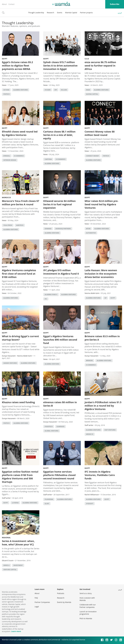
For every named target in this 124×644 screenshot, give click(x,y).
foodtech (49, 427)
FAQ (36, 598)
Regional (6, 538)
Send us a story (86, 593)
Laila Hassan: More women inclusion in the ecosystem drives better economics (101, 274)
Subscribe (115, 4)
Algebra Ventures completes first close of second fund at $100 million (19, 274)
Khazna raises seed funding (18, 402)
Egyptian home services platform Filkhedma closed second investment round (59, 475)
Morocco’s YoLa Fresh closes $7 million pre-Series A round (21, 203)
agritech (20, 225)
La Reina (15, 503)
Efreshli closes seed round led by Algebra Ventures (20, 133)
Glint (47, 504)
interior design (10, 160)
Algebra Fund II (51, 295)
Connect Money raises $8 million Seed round (100, 133)
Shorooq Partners (63, 229)
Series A (6, 565)
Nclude (64, 90)
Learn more (16, 631)
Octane (6, 90)
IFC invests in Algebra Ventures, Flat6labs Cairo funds (100, 475)
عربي (120, 13)
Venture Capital (10, 570)
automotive (91, 233)
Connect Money (93, 156)
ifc (46, 299)
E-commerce (19, 156)
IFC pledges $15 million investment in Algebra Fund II (61, 272)
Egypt (5, 59)
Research (50, 13)
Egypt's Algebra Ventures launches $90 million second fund (60, 340)
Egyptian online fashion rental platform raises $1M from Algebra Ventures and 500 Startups (20, 477)
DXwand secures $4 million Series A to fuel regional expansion (59, 204)
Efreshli (7, 156)
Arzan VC (90, 434)
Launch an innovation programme (88, 613)
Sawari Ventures (10, 363)
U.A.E (87, 59)
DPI (56, 90)
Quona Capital (92, 94)
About (4, 4)
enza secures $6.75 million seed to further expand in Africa (100, 66)
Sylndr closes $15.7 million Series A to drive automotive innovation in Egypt (60, 66)
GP (105, 298)
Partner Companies (42, 602)
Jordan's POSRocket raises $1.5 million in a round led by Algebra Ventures (103, 406)
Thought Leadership (36, 13)
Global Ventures (52, 431)
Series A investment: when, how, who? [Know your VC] (18, 543)
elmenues (61, 427)
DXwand (48, 229)
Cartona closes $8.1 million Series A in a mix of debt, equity (59, 135)
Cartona (48, 159)
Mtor (88, 229)
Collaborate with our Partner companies (88, 606)
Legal (37, 607)
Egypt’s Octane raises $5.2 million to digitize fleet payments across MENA (17, 66)
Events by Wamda (64, 602)
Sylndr (48, 90)
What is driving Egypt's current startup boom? (20, 338)
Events (60, 13)
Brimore (89, 361)
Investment (18, 565)
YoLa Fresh (8, 225)
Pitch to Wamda (86, 618)
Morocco (6, 197)
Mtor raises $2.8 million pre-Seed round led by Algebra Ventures (101, 204)
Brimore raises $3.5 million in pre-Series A (102, 338)
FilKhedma (49, 499)
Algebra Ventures (21, 90)
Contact (11, 4)
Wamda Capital (71, 13)
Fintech (6, 94)
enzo (88, 90)
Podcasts (61, 593)
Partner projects (86, 13)
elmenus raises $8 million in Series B (60, 404)
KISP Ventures (110, 430)
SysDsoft (90, 504)
